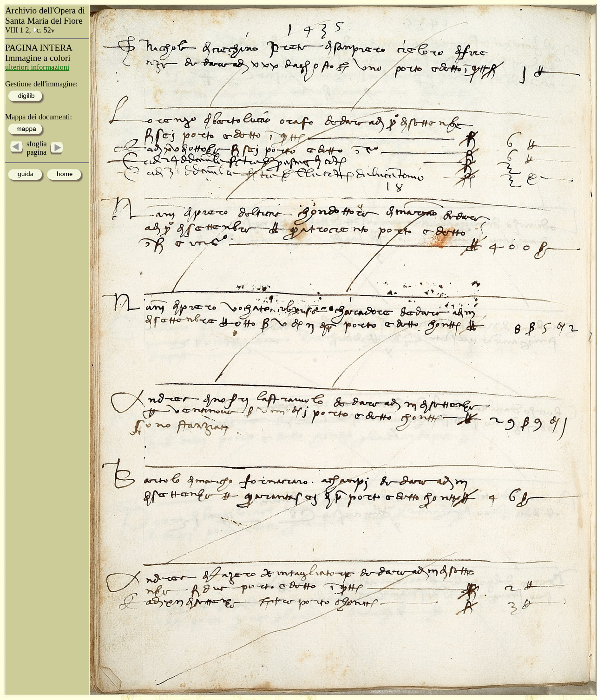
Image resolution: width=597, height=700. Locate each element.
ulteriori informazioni (37, 67)
